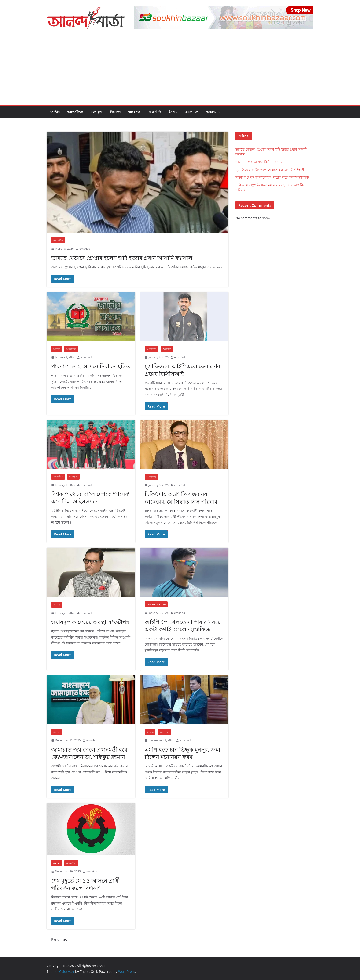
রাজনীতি (155, 112)
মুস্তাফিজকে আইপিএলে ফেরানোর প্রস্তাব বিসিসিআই (182, 370)
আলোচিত (192, 112)
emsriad (85, 249)
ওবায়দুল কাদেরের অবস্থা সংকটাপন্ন (90, 622)
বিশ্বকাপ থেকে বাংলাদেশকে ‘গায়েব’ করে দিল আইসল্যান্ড (90, 498)
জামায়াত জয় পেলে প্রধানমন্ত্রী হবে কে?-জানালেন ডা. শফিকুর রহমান (89, 753)
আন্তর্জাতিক (75, 112)
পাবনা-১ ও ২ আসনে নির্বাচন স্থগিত (91, 366)
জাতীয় (55, 112)
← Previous (57, 940)
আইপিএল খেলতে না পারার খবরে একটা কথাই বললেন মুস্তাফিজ (183, 625)
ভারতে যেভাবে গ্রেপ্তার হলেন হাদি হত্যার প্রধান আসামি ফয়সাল (122, 258)
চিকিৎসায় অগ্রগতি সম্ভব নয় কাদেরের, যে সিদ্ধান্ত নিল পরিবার (181, 498)
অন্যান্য (211, 112)
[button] (218, 112)
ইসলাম (173, 112)
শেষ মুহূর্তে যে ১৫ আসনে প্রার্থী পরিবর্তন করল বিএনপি (86, 884)
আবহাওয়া (135, 112)
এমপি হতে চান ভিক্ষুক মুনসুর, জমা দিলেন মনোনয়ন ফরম (182, 753)
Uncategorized (156, 604)
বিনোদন (115, 112)
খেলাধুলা (97, 112)
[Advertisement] (180, 70)
